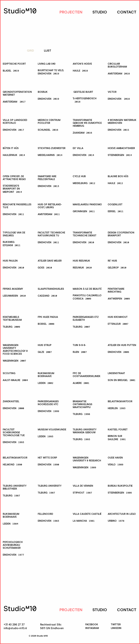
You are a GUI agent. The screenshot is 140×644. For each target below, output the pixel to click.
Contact (127, 12)
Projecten (71, 12)
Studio (100, 12)
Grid (30, 51)
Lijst (47, 51)
